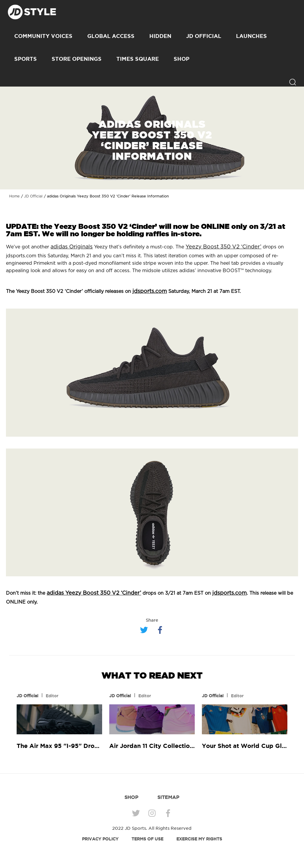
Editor (52, 696)
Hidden (160, 36)
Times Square (138, 59)
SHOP (182, 59)
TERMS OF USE (147, 839)
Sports (26, 59)
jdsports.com (150, 291)
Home (14, 196)
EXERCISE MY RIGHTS (199, 839)
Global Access (111, 36)
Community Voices (43, 36)
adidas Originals (72, 247)
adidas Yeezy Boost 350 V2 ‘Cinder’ (94, 593)
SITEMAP (168, 797)
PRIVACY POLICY (100, 839)
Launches (251, 36)
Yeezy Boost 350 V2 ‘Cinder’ (223, 247)
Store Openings (77, 59)
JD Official (204, 36)
